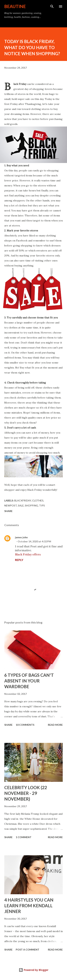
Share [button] (8, 511)
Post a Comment (28, 950)
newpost (11, 505)
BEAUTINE (15, 6)
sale (21, 505)
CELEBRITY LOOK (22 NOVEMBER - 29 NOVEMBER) (26, 793)
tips (42, 505)
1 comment (24, 837)
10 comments (25, 725)
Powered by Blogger (34, 970)
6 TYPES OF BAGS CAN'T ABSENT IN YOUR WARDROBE (29, 681)
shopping (31, 505)
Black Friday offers (28, 554)
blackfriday (23, 500)
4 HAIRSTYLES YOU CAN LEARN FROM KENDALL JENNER (29, 906)
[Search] (52, 6)
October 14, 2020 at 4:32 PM (34, 541)
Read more (55, 725)
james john (21, 537)
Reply (19, 560)
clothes (38, 500)
